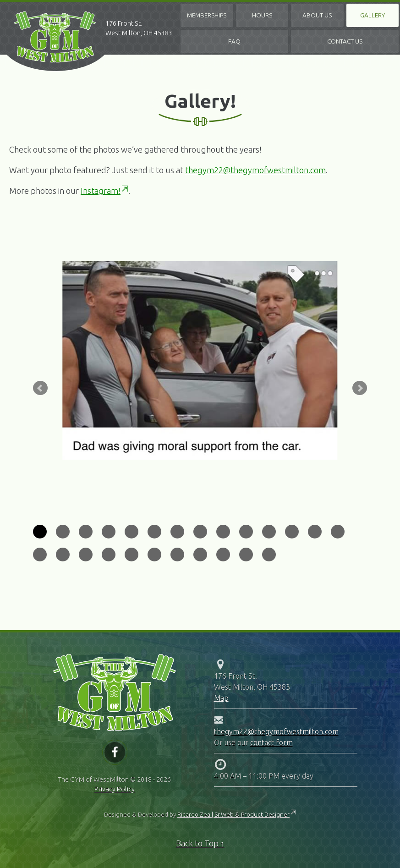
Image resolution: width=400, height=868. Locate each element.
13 (315, 532)
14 (338, 532)
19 (132, 555)
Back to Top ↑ (200, 843)
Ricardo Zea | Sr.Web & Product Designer (233, 814)
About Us (317, 15)
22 (200, 555)
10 (246, 532)
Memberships (207, 15)
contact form (271, 742)
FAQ (234, 41)
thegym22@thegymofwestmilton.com (255, 170)
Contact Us (345, 41)
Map (221, 698)
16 (63, 555)
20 (154, 555)
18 (109, 555)
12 (292, 532)
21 (177, 555)
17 (86, 555)
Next (360, 388)
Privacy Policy (115, 789)
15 (40, 555)
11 (269, 532)
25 (269, 555)
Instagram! (101, 191)
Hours (262, 15)
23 (223, 555)
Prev (40, 388)
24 (246, 555)
